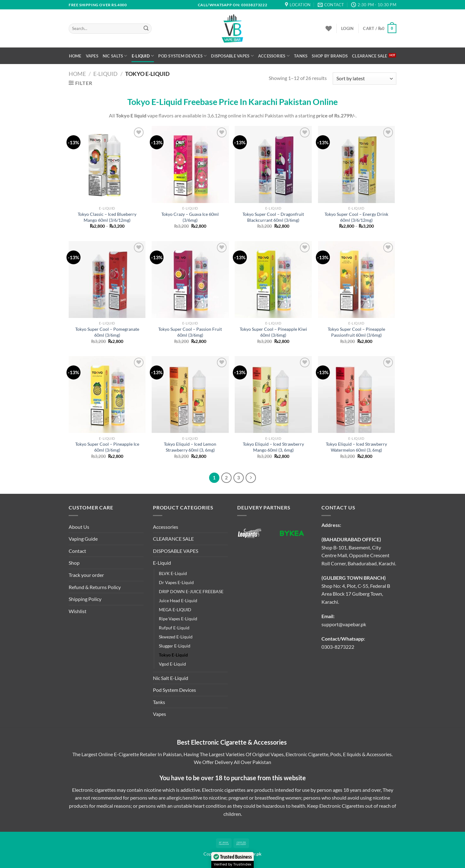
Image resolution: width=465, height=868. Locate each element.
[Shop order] (365, 79)
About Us (79, 527)
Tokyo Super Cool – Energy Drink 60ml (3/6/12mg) (356, 217)
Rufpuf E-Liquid (174, 628)
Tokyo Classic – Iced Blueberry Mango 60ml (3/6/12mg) (107, 217)
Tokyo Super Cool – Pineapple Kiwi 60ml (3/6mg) (273, 332)
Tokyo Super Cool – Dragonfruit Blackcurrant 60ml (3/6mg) (273, 217)
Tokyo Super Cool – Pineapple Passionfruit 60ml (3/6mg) (356, 332)
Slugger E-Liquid (175, 646)
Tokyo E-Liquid (173, 655)
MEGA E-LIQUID (175, 610)
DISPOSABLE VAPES (232, 56)
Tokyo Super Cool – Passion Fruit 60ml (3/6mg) (190, 332)
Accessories (274, 56)
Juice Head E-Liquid (178, 600)
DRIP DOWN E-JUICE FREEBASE (191, 591)
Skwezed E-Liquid (176, 637)
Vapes (92, 56)
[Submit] (146, 29)
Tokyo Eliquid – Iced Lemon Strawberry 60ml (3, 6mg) (190, 447)
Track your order (86, 575)
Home (75, 56)
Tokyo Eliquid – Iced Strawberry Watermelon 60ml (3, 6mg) (356, 447)
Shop (74, 563)
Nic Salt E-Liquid (171, 678)
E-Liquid (143, 56)
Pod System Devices (182, 56)
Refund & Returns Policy (95, 587)
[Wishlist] (329, 28)
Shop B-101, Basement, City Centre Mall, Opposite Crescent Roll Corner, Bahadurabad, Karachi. (359, 555)
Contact (77, 551)
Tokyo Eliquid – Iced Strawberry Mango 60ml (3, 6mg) (273, 447)
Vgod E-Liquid (172, 664)
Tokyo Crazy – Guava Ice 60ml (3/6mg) (190, 217)
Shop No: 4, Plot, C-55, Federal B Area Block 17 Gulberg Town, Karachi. (356, 594)
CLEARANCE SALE (370, 56)
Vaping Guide (83, 539)
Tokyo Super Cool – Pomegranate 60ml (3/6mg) (107, 332)
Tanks (301, 56)
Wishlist (78, 611)
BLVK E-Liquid (173, 573)
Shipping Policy (85, 599)
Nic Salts (115, 56)
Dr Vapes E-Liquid (176, 582)
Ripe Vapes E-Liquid (178, 619)
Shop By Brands (330, 56)
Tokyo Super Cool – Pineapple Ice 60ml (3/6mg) (107, 447)
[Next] (251, 478)
